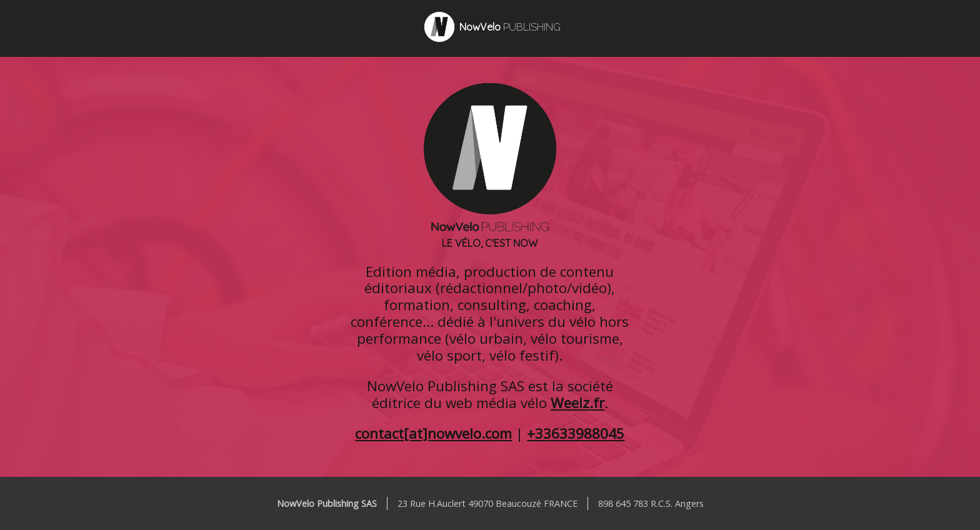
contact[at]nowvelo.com (433, 433)
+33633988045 (576, 433)
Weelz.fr (577, 403)
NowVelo (510, 27)
